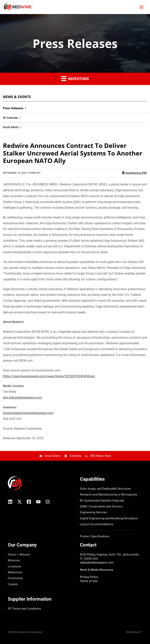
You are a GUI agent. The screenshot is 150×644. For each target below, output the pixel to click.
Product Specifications (95, 536)
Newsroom (15, 572)
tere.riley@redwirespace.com (23, 398)
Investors (75, 78)
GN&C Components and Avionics (101, 506)
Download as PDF (134, 173)
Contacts (75, 456)
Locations (14, 566)
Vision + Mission (19, 555)
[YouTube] (38, 502)
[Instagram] (48, 502)
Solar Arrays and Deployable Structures (105, 489)
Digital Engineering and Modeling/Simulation (109, 518)
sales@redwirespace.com (97, 563)
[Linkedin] (10, 502)
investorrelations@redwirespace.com (28, 413)
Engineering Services (93, 512)
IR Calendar (10, 118)
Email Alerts (11, 127)
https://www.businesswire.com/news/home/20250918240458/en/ (49, 376)
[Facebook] (29, 502)
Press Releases (13, 108)
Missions (14, 560)
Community (15, 578)
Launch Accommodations (97, 524)
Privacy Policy (89, 577)
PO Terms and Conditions (24, 609)
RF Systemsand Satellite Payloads (102, 501)
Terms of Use (89, 581)
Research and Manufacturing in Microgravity (108, 495)
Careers (13, 584)
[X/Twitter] (20, 502)
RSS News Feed (100, 456)
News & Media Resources (97, 570)
